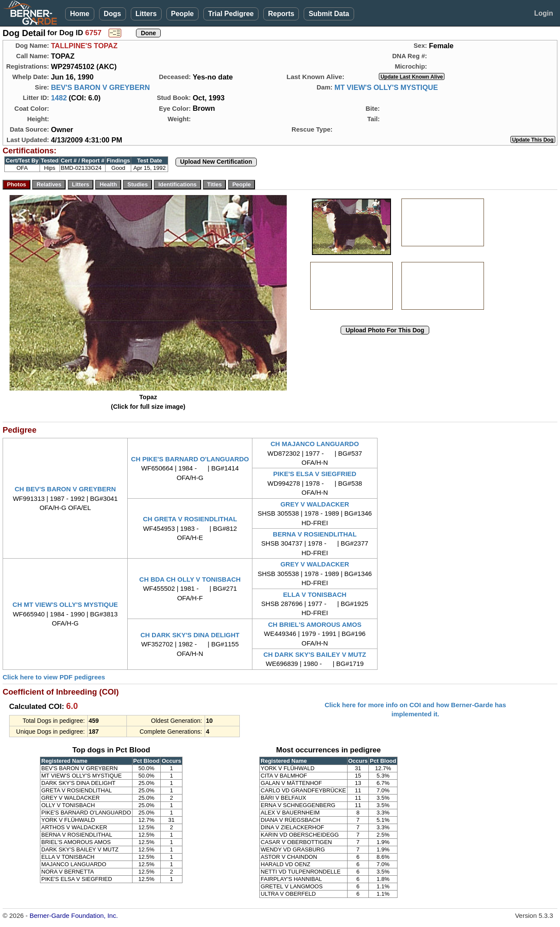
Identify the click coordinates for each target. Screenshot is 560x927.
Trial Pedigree (231, 14)
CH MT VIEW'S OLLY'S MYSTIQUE (65, 604)
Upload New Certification (216, 162)
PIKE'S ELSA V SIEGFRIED (315, 474)
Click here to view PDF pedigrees (54, 677)
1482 (59, 98)
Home (80, 14)
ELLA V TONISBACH (315, 594)
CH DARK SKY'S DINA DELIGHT (190, 635)
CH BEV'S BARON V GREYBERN (65, 489)
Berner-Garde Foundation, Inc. (74, 915)
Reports (281, 14)
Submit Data (329, 14)
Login (543, 13)
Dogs (113, 14)
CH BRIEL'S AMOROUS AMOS (315, 624)
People (182, 14)
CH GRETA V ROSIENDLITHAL (190, 519)
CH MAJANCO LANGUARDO (315, 444)
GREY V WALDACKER (315, 504)
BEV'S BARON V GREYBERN (100, 87)
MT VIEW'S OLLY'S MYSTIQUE (386, 87)
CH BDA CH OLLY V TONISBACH (190, 579)
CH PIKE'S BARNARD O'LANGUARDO (190, 459)
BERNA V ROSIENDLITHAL (315, 534)
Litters (146, 14)
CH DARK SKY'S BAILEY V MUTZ (315, 654)
